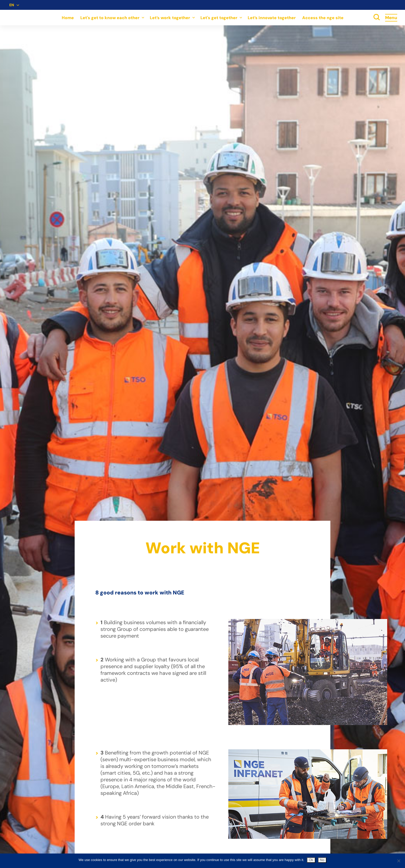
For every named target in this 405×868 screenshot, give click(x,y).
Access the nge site (323, 18)
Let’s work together (170, 18)
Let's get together (219, 18)
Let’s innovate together (272, 18)
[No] (399, 861)
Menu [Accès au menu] (391, 18)
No (322, 860)
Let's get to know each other (110, 18)
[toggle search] (377, 18)
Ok (311, 860)
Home (68, 18)
